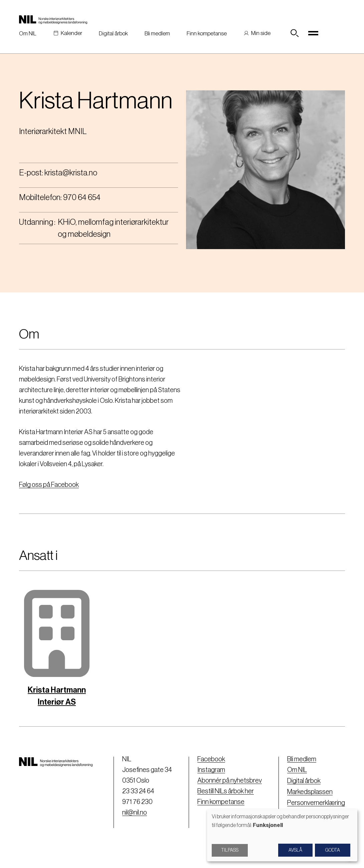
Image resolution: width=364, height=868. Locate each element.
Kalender (71, 33)
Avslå (295, 850)
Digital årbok (113, 34)
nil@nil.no (135, 813)
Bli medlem (157, 34)
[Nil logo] (53, 19)
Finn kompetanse (207, 34)
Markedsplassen (310, 791)
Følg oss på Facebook (49, 485)
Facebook (211, 759)
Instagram (211, 770)
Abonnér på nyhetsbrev (230, 781)
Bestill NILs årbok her (226, 791)
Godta (333, 850)
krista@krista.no (71, 173)
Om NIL (28, 34)
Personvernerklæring (316, 802)
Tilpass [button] (230, 850)
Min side (261, 33)
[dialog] (282, 835)
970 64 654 (82, 197)
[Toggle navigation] (313, 33)
